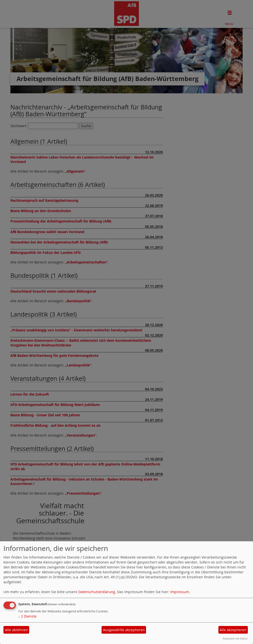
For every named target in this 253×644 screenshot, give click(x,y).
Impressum (180, 592)
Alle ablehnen (16, 630)
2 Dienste (27, 616)
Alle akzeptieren (233, 630)
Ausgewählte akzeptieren (124, 630)
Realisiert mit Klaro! (235, 638)
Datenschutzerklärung (97, 592)
